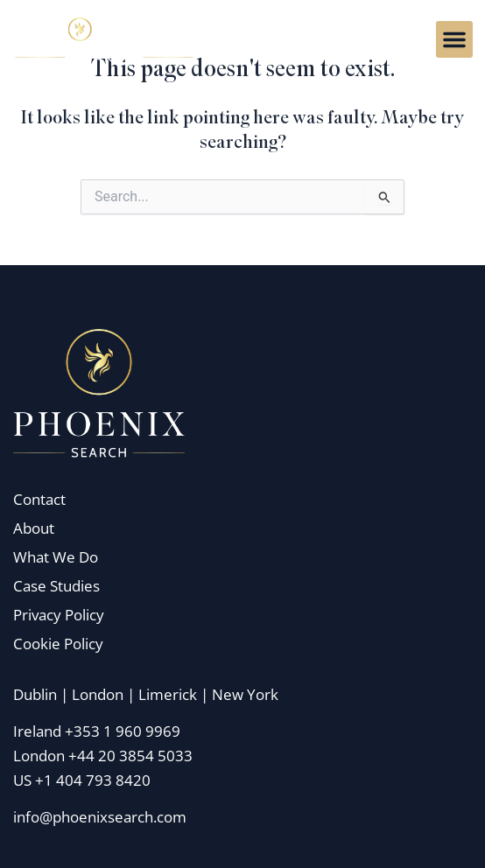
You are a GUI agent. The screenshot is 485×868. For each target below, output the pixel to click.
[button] (454, 39)
